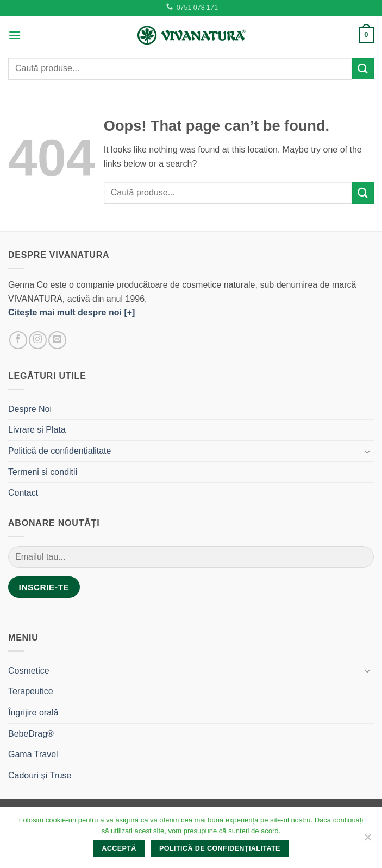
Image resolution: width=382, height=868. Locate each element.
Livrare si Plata (37, 430)
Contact (23, 493)
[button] (15, 35)
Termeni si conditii (43, 472)
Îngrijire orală (33, 712)
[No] (367, 840)
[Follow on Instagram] (38, 340)
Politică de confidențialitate (60, 451)
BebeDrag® (31, 734)
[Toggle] (367, 451)
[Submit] (363, 69)
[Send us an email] (57, 340)
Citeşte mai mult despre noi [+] (71, 312)
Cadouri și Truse (40, 775)
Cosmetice (29, 671)
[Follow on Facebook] (18, 340)
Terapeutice (31, 691)
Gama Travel (33, 754)
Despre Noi (30, 409)
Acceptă (119, 848)
